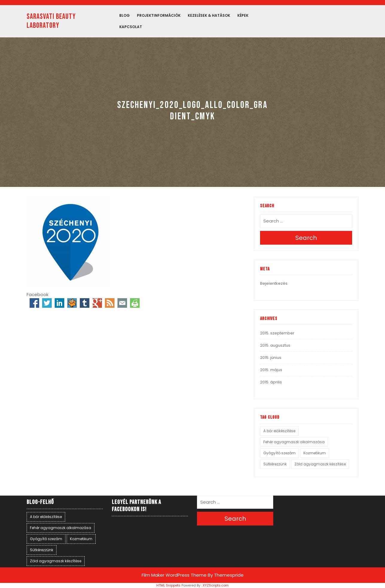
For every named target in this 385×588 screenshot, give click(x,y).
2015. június (271, 358)
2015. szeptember (277, 333)
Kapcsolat (131, 27)
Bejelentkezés (274, 283)
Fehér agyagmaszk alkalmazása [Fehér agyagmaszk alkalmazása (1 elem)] (294, 442)
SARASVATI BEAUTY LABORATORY (51, 21)
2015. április (271, 382)
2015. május (271, 370)
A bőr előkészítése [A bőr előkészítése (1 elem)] (279, 431)
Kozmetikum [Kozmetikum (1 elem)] (315, 453)
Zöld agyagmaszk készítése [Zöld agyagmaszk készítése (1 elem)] (320, 464)
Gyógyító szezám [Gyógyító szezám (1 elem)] (279, 453)
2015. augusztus (275, 345)
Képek (243, 15)
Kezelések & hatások (209, 15)
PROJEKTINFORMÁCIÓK (159, 15)
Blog (124, 15)
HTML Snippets (168, 585)
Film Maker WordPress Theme (174, 575)
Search (306, 238)
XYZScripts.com (216, 585)
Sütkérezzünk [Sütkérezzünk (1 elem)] (275, 464)
